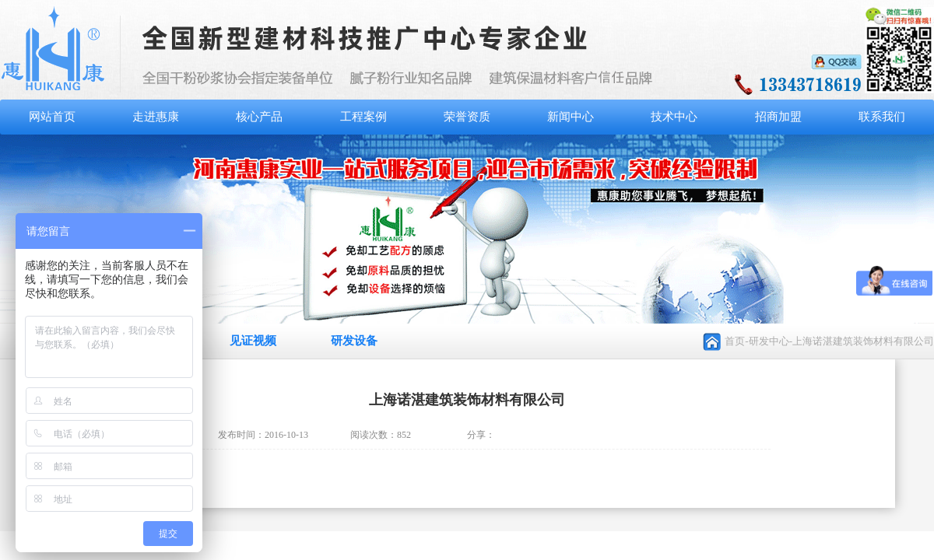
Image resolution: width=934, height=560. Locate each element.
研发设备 (354, 341)
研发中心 (769, 341)
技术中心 (674, 117)
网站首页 (52, 117)
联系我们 (882, 117)
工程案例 (363, 117)
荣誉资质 (467, 117)
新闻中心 (571, 117)
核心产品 (259, 117)
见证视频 (253, 341)
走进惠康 (156, 117)
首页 (735, 341)
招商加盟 (778, 117)
